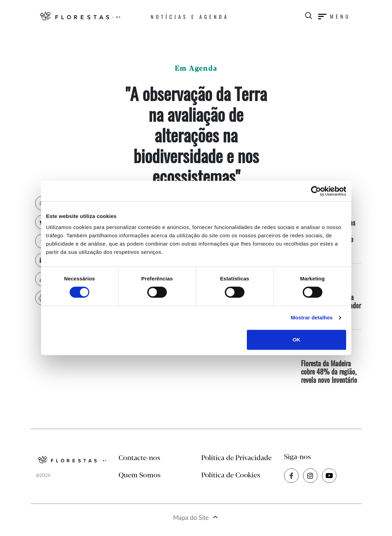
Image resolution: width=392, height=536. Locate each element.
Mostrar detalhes (312, 317)
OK (297, 340)
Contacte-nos (139, 458)
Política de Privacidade (237, 458)
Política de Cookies (231, 475)
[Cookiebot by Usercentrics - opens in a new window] (316, 191)
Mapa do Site (191, 518)
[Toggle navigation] (334, 16)
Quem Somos (140, 475)
